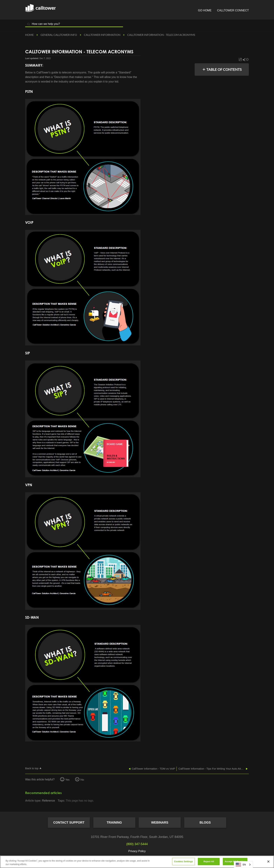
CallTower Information (102, 35)
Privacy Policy (137, 851)
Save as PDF (240, 60)
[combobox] (243, 865)
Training (114, 823)
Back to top (32, 768)
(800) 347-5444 (137, 844)
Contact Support (69, 823)
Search (29, 24)
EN (241, 865)
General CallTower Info (59, 35)
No (82, 779)
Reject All (209, 861)
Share (244, 60)
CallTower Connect (233, 10)
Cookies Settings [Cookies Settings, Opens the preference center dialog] (183, 861)
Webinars (160, 823)
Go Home (205, 10)
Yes (67, 779)
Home (30, 35)
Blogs (205, 823)
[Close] (268, 862)
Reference (48, 801)
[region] (137, 862)
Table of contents (224, 69)
